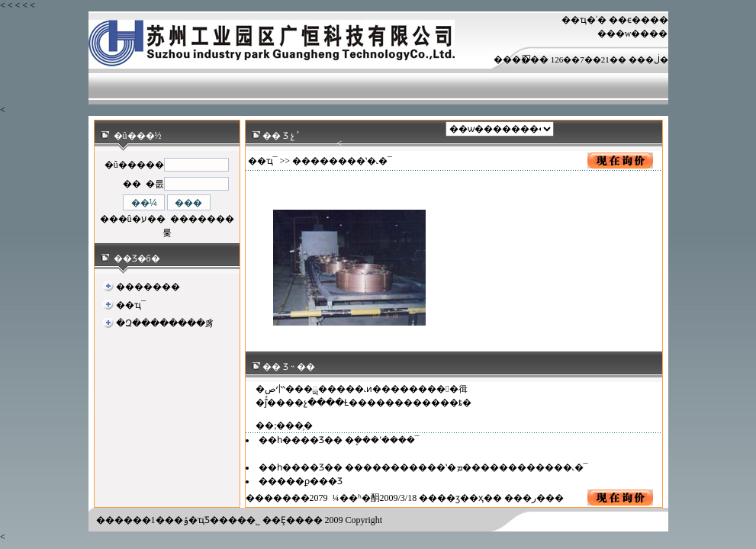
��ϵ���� (639, 20)
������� (148, 287)
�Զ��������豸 (165, 323)
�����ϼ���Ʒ (301, 481)
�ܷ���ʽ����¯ (382, 440)
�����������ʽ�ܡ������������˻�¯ (466, 467)
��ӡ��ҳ (460, 498)
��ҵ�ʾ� (584, 20)
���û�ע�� (133, 219)
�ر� (534, 498)
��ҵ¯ (131, 305)
